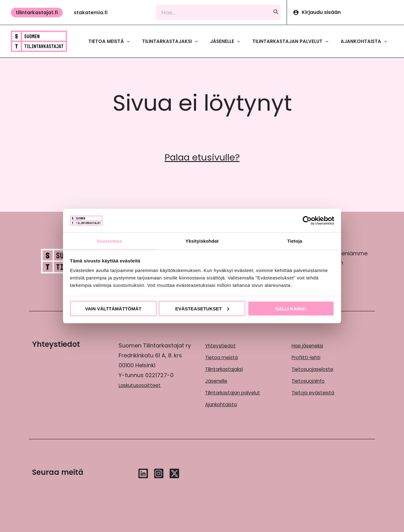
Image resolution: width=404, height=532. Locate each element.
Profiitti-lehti (308, 357)
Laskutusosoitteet (143, 385)
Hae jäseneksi (310, 345)
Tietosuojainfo (311, 380)
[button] (37, 13)
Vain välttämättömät (113, 309)
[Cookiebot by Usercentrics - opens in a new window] (307, 220)
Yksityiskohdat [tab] (202, 241)
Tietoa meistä (224, 357)
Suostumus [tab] (109, 241)
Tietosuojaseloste (316, 368)
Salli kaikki (291, 309)
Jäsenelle (218, 380)
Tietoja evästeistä (316, 391)
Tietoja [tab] (295, 241)
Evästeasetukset (202, 309)
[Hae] (276, 13)
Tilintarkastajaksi (228, 368)
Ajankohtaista (224, 403)
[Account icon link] (345, 12)
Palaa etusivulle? (202, 157)
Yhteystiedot (222, 345)
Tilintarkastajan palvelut (238, 391)
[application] (127, 41)
